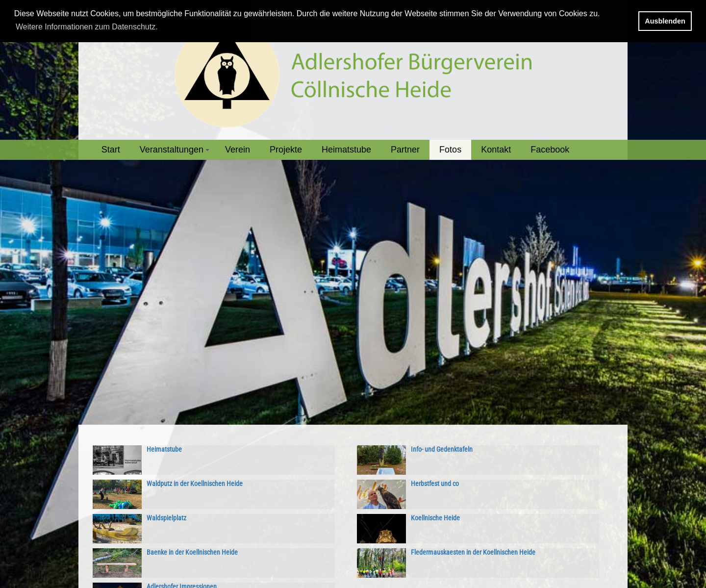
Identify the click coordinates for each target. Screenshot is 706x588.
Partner (405, 150)
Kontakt (496, 150)
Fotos (450, 150)
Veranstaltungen (176, 152)
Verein (238, 150)
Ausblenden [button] (665, 21)
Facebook (550, 150)
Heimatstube (346, 150)
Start (111, 150)
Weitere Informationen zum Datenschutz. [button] (87, 27)
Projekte (286, 150)
